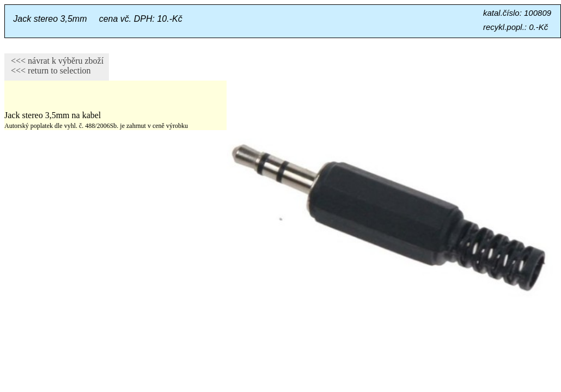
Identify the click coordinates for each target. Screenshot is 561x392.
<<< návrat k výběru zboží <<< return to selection (54, 66)
